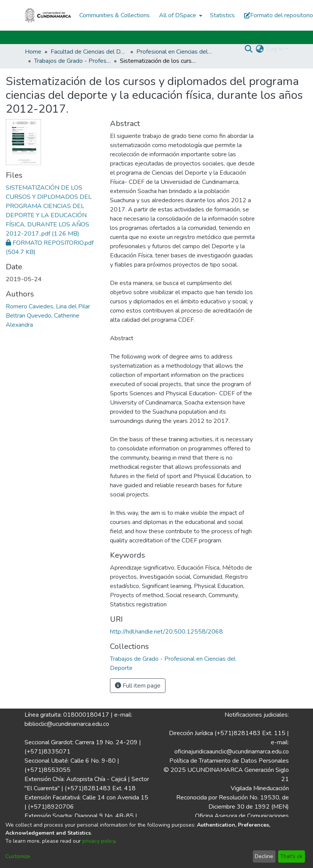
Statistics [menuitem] (222, 15)
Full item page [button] (138, 686)
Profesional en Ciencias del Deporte (175, 52)
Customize (18, 856)
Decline (264, 856)
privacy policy (99, 841)
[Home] (48, 15)
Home (33, 52)
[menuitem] (180, 15)
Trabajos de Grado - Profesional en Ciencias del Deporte (72, 61)
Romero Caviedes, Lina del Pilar (48, 306)
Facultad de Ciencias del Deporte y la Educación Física (89, 52)
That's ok (291, 856)
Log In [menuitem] (275, 49)
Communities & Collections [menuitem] (115, 15)
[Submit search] (248, 49)
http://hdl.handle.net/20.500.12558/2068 (166, 632)
